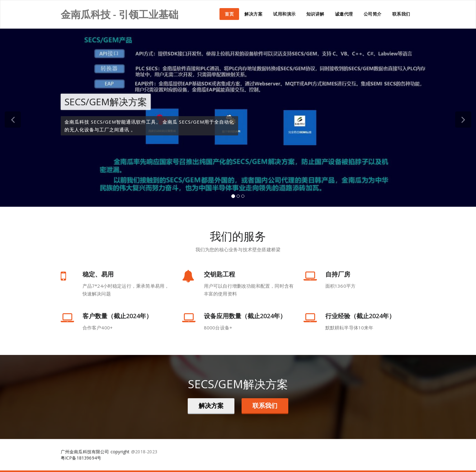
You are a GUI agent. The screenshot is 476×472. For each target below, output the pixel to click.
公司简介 (373, 14)
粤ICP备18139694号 (81, 458)
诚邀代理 (344, 14)
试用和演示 (284, 14)
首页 (229, 14)
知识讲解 (315, 14)
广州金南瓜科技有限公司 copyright (95, 452)
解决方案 (253, 14)
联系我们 (401, 14)
